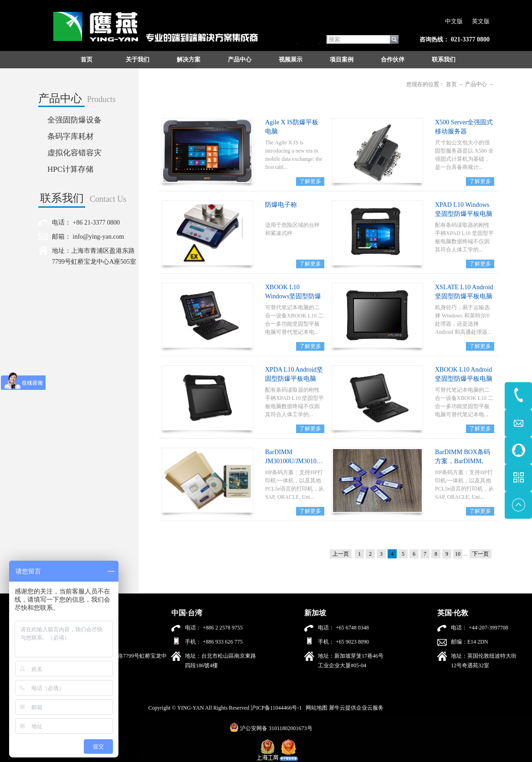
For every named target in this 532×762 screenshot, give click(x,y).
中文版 (454, 21)
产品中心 (476, 84)
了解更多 (310, 181)
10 (458, 554)
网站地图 (315, 708)
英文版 (481, 21)
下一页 (481, 554)
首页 (87, 59)
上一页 (341, 554)
